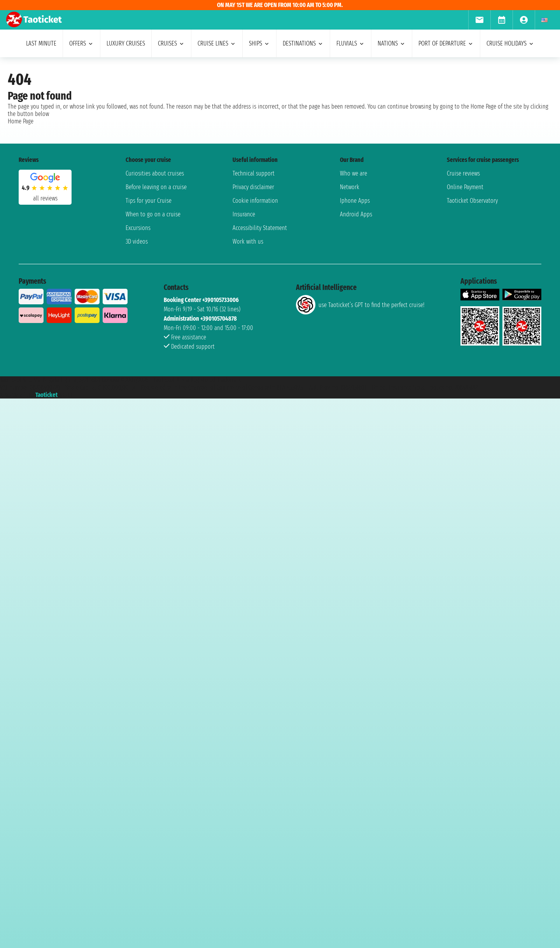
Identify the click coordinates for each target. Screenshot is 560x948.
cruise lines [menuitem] (217, 43)
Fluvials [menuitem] (351, 43)
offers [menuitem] (81, 43)
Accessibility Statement (260, 228)
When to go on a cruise (153, 214)
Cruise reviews (463, 173)
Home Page (21, 121)
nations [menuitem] (392, 43)
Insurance (244, 214)
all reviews (45, 198)
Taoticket (46, 395)
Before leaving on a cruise (156, 187)
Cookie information (255, 201)
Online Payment (465, 187)
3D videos (137, 241)
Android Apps (356, 214)
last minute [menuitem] (41, 43)
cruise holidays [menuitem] (510, 43)
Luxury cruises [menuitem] (126, 43)
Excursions (138, 228)
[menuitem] (479, 20)
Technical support (254, 173)
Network (350, 187)
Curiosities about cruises (155, 173)
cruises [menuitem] (171, 43)
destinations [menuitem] (303, 43)
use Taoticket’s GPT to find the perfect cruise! (360, 305)
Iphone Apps (355, 201)
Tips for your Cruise (149, 201)
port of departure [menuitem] (446, 43)
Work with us (248, 241)
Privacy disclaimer (253, 187)
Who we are (353, 173)
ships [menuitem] (259, 43)
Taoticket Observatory (472, 201)
